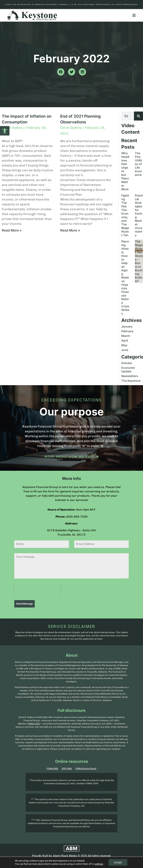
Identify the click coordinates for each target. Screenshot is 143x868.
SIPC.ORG (67, 769)
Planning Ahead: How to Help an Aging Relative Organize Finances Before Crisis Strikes (125, 277)
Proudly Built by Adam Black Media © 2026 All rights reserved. (72, 856)
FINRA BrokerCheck (86, 769)
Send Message (24, 604)
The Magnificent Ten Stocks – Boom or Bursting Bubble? (139, 261)
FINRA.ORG (52, 769)
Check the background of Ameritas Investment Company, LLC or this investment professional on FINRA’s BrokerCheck (71, 5)
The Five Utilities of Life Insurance (138, 164)
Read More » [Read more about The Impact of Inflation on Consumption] (12, 230)
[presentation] (37, 589)
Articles (127, 363)
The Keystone (131, 381)
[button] (5, 131)
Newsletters (130, 376)
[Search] (138, 116)
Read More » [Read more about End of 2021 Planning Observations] (70, 230)
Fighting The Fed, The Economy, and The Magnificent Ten (125, 215)
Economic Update (128, 370)
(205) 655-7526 (77, 517)
